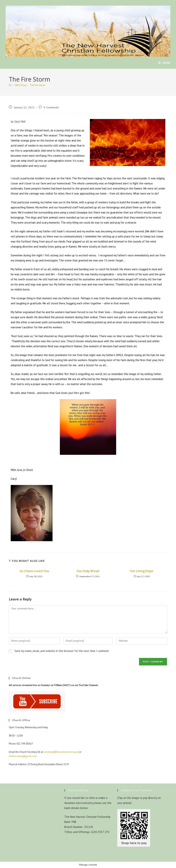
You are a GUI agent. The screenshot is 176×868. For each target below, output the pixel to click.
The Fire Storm (38, 85)
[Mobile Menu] (164, 63)
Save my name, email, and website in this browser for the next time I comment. (62, 651)
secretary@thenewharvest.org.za (61, 752)
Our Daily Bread (88, 571)
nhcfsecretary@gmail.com (23, 756)
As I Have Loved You (34, 571)
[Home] (10, 85)
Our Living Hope (142, 571)
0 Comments (51, 107)
